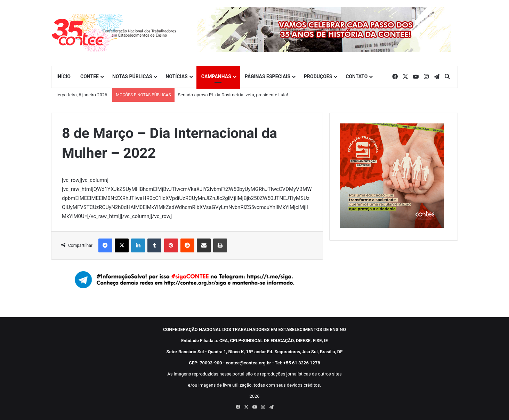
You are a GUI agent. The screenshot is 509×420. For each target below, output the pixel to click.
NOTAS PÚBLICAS (132, 76)
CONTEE (90, 76)
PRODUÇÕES (318, 76)
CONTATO (357, 76)
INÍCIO (63, 76)
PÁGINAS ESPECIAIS (268, 76)
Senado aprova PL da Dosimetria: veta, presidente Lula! (233, 95)
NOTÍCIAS (176, 76)
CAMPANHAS (216, 76)
